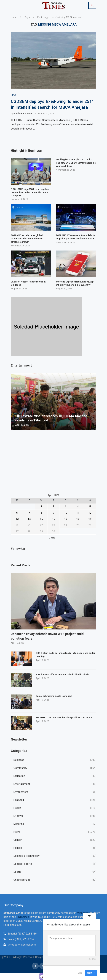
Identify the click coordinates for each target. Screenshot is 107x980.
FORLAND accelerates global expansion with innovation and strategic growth (27, 239)
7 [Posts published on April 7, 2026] (29, 513)
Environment (55, 792)
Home (14, 17)
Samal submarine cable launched (54, 696)
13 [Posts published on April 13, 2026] (17, 519)
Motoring (55, 824)
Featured (55, 800)
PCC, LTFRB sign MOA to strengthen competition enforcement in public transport (30, 192)
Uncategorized (55, 880)
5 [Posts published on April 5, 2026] (90, 507)
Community (55, 768)
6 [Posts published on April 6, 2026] (17, 513)
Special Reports (55, 864)
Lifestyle (55, 816)
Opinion (55, 840)
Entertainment (55, 784)
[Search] (92, 5)
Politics (55, 848)
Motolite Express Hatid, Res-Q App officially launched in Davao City (75, 283)
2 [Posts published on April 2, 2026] (53, 507)
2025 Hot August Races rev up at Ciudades (28, 283)
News (55, 832)
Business (55, 760)
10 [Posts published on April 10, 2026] (66, 513)
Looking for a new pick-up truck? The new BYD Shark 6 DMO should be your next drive (76, 163)
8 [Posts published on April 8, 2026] (41, 513)
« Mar (52, 538)
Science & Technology (55, 856)
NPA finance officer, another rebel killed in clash (62, 675)
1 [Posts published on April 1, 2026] (41, 507)
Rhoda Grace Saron (23, 114)
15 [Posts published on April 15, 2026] (41, 519)
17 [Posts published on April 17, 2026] (66, 519)
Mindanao (83, 913)
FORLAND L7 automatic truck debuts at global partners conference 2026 (75, 237)
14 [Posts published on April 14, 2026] (29, 519)
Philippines (23, 917)
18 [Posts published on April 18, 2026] (78, 519)
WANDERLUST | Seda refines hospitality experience (64, 718)
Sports (55, 872)
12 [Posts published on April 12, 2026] (90, 513)
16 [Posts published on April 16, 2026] (53, 519)
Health (55, 808)
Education (55, 776)
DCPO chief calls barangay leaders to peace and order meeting (65, 655)
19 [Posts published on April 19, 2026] (90, 519)
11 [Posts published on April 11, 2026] (78, 513)
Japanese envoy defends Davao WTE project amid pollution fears (47, 636)
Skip (80, 973)
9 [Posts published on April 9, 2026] (53, 513)
